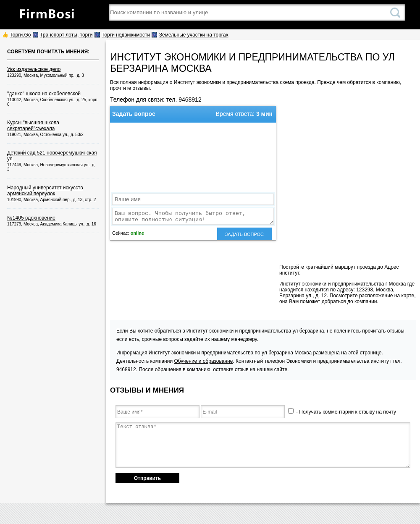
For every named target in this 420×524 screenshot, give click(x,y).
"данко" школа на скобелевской (44, 94)
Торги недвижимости (126, 35)
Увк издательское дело (34, 69)
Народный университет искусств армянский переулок (45, 191)
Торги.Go (20, 35)
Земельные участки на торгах (194, 35)
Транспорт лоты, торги (66, 35)
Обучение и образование (203, 361)
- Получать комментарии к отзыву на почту (342, 412)
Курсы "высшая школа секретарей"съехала (33, 126)
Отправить (147, 478)
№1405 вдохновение (31, 218)
